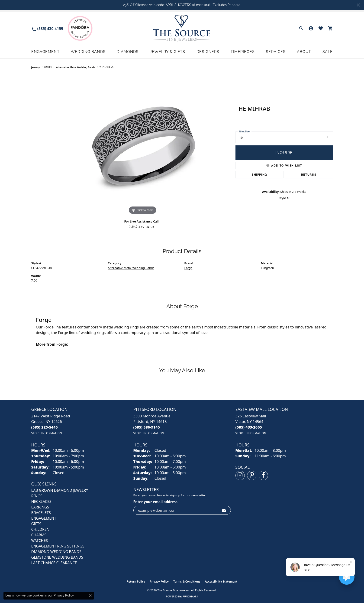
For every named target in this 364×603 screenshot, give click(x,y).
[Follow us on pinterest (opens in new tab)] (252, 475)
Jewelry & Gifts (168, 52)
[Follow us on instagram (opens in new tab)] (240, 475)
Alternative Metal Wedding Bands (76, 67)
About (304, 52)
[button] (301, 28)
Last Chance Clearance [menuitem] (54, 563)
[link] (47, 28)
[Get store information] (47, 433)
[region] (143, 146)
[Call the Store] (45, 427)
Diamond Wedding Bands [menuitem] (56, 552)
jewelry (36, 67)
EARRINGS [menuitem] (40, 507)
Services (276, 52)
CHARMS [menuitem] (39, 535)
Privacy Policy (159, 582)
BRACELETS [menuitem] (41, 513)
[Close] (358, 5)
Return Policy (136, 582)
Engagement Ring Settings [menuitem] (58, 546)
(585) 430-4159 (141, 227)
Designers (208, 52)
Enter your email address (155, 502)
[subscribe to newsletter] (224, 510)
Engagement (45, 52)
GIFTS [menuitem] (36, 524)
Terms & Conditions (187, 582)
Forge (188, 268)
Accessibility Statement (221, 582)
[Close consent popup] (90, 596)
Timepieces (243, 52)
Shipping (259, 175)
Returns (309, 175)
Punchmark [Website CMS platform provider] (190, 596)
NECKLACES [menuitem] (41, 501)
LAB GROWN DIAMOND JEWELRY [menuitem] (60, 490)
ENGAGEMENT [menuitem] (44, 518)
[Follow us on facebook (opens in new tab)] (263, 475)
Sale (328, 52)
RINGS (48, 67)
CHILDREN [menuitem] (40, 529)
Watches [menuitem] (40, 541)
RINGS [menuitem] (37, 496)
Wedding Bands (88, 52)
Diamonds (128, 52)
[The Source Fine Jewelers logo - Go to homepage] (182, 28)
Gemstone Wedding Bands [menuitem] (57, 557)
